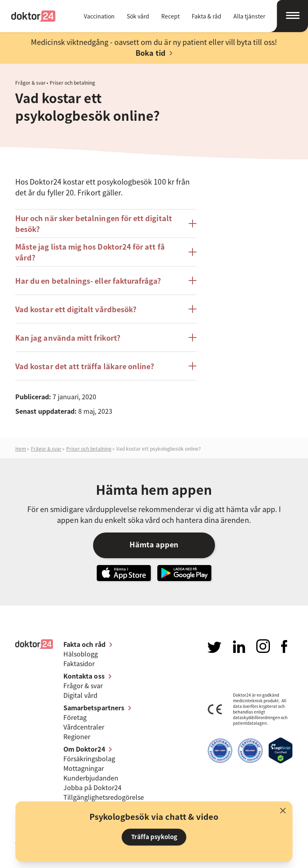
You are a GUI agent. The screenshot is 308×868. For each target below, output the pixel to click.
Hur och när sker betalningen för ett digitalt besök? (94, 224)
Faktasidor (79, 663)
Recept (170, 16)
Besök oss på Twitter (214, 647)
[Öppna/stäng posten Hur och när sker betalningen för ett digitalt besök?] (192, 224)
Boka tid (151, 53)
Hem (21, 449)
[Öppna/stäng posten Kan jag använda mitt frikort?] (192, 337)
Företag (75, 717)
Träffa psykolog (154, 837)
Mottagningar (84, 768)
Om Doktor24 (84, 749)
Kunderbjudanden (91, 778)
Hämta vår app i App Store (124, 573)
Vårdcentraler (84, 727)
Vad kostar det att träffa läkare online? (85, 366)
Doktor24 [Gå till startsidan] (33, 16)
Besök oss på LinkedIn (239, 647)
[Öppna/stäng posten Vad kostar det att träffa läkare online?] (192, 366)
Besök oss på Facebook (284, 646)
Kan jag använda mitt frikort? (68, 338)
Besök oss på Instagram (263, 646)
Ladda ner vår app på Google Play (184, 573)
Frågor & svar (30, 83)
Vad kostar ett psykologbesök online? (159, 449)
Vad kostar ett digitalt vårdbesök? (76, 309)
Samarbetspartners (94, 707)
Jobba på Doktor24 (92, 787)
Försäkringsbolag (89, 758)
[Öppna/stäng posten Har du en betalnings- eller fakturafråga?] (192, 281)
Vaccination (99, 16)
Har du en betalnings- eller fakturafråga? (88, 281)
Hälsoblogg (81, 654)
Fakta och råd (84, 644)
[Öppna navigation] (289, 16)
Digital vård (80, 695)
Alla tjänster (249, 16)
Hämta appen (154, 544)
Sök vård (138, 16)
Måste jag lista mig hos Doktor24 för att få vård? (90, 252)
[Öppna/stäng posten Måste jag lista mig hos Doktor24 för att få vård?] (192, 252)
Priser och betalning (72, 83)
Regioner (77, 736)
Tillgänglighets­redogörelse (104, 797)
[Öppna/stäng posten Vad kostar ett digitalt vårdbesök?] (192, 309)
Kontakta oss (84, 676)
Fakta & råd (207, 16)
